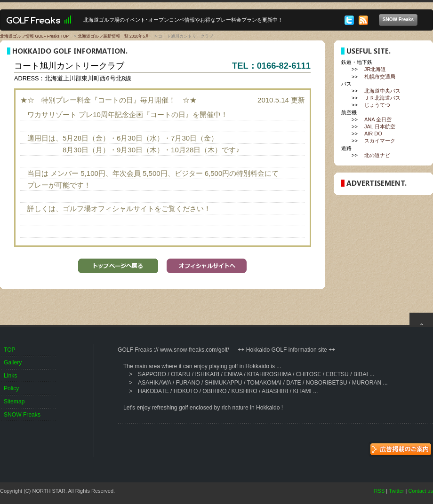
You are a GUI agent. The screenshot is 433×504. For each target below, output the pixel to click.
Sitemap (14, 402)
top (421, 319)
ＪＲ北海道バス (382, 98)
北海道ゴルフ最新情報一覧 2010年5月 (113, 36)
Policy (11, 388)
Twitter (396, 491)
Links (10, 376)
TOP (10, 350)
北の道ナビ (377, 155)
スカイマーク (380, 141)
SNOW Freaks (400, 20)
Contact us (421, 491)
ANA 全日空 (378, 119)
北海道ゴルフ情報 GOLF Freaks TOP (34, 36)
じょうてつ (377, 105)
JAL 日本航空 (380, 126)
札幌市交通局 (380, 77)
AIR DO (373, 134)
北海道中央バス (382, 91)
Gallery (13, 362)
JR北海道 (375, 69)
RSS (380, 491)
